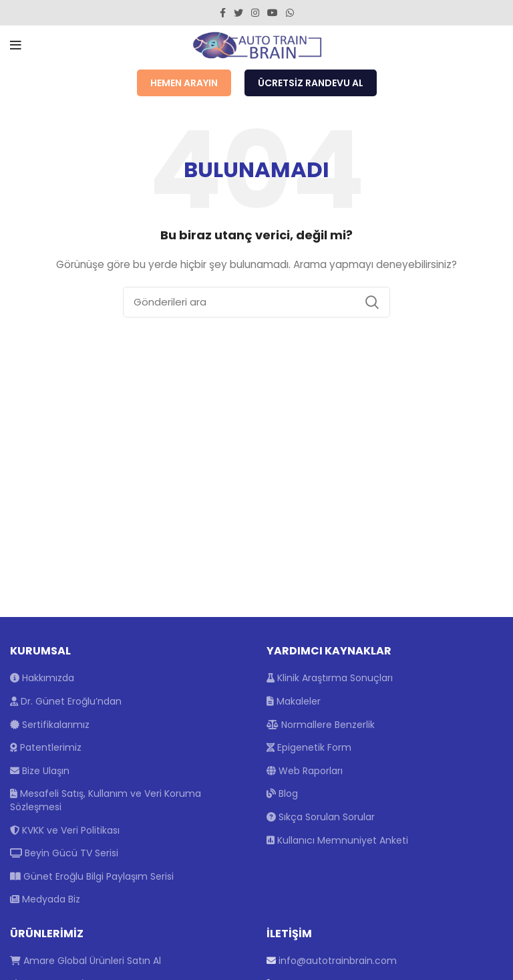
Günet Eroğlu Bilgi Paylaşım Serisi (92, 876)
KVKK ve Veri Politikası (65, 830)
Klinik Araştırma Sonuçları (330, 678)
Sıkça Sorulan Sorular (321, 817)
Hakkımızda (42, 678)
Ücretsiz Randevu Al (311, 83)
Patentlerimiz (46, 747)
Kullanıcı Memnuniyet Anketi (337, 840)
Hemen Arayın (184, 83)
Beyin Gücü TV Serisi (64, 853)
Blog (282, 793)
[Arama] (256, 302)
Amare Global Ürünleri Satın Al (85, 961)
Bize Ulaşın (40, 771)
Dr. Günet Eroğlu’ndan (66, 701)
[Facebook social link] (223, 13)
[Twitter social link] (238, 13)
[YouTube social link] (273, 13)
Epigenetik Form (309, 747)
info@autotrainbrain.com (338, 961)
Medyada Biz (45, 899)
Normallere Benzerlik (321, 725)
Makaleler (294, 701)
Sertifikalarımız (50, 725)
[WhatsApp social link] (290, 13)
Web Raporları (305, 771)
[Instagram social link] (255, 13)
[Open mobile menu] (16, 45)
